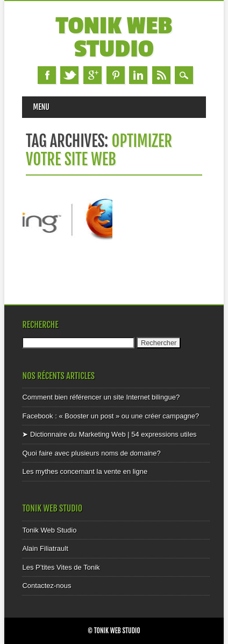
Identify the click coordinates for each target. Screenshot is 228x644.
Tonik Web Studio (114, 38)
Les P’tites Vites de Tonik (61, 567)
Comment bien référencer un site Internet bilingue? (101, 397)
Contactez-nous (47, 586)
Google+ (92, 75)
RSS (161, 75)
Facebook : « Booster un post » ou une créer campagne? (111, 416)
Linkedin (138, 75)
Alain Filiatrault (45, 548)
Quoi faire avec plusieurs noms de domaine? (91, 453)
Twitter (69, 75)
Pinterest (116, 75)
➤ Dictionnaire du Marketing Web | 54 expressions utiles (109, 434)
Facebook (47, 75)
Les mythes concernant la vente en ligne (85, 471)
